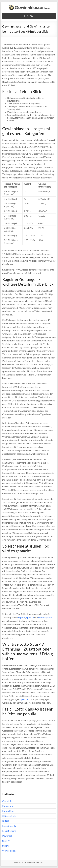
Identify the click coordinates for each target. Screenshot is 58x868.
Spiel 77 (30, 617)
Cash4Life (7, 801)
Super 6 (22, 617)
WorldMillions (9, 851)
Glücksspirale (45, 617)
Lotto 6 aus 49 (9, 826)
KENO (6, 821)
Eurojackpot (8, 806)
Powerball (7, 836)
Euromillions (8, 811)
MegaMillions (9, 831)
